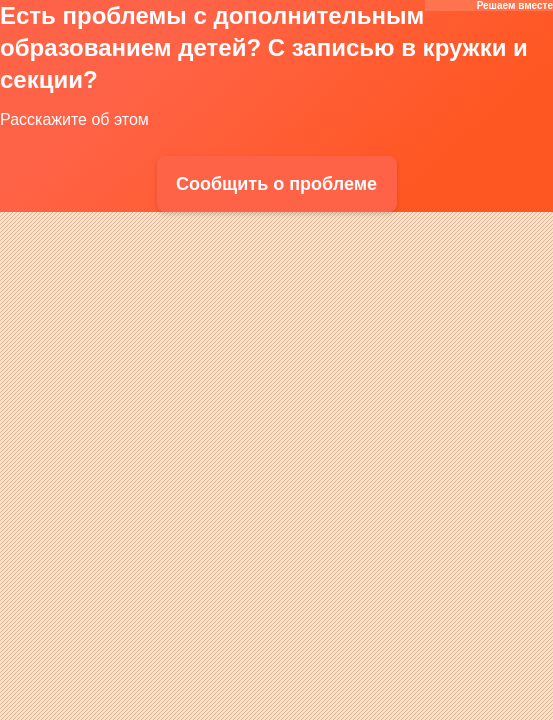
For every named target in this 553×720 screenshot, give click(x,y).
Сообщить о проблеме (276, 184)
